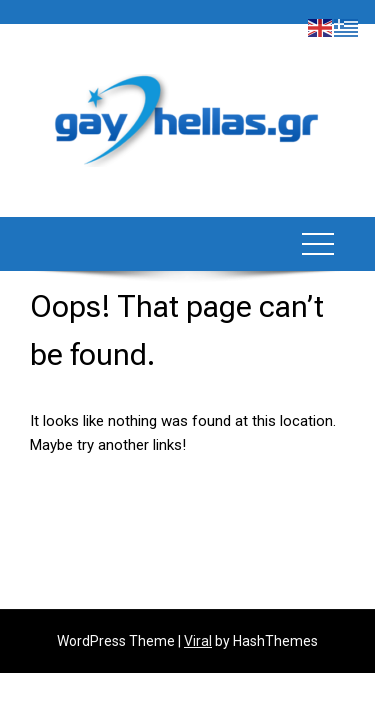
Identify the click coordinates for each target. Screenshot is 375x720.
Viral (198, 641)
